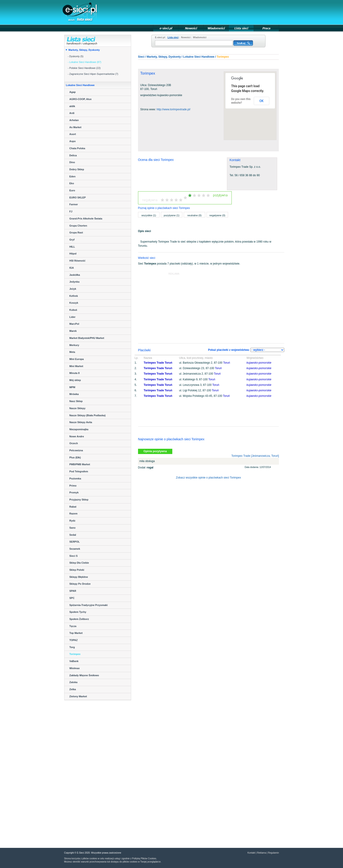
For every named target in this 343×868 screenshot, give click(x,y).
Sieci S (74, 556)
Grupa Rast (76, 233)
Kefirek (74, 296)
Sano (73, 528)
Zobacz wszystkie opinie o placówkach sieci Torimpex (209, 478)
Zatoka (73, 682)
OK (262, 101)
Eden (73, 176)
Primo (73, 486)
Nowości (186, 37)
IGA (72, 268)
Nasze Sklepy (77, 408)
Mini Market (76, 366)
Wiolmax (75, 668)
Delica (73, 155)
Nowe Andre (77, 436)
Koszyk (74, 303)
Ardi (72, 113)
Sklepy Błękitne (79, 577)
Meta (72, 352)
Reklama (262, 853)
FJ (71, 211)
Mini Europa (77, 359)
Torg (72, 647)
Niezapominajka (79, 429)
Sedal (73, 535)
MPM (72, 387)
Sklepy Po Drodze (80, 584)
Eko (72, 183)
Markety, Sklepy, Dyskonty (84, 50)
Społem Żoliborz (79, 619)
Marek (73, 331)
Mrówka (74, 394)
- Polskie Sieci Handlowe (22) (84, 68)
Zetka (73, 689)
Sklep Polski (77, 570)
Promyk (74, 492)
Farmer (74, 204)
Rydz (72, 521)
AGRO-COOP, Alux (81, 99)
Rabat (73, 507)
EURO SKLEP (78, 197)
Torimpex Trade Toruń (158, 363)
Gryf (72, 240)
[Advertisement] (196, 12)
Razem (73, 514)
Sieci (141, 57)
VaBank (74, 661)
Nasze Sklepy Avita (81, 422)
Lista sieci (173, 37)
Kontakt (251, 853)
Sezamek (75, 549)
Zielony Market (78, 696)
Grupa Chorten (78, 226)
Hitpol (73, 254)
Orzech (74, 443)
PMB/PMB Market (80, 464)
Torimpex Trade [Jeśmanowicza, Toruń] (255, 456)
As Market (76, 127)
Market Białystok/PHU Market (87, 338)
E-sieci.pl (160, 37)
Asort (73, 134)
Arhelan (74, 120)
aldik (72, 106)
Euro (72, 190)
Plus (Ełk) (75, 457)
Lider (73, 317)
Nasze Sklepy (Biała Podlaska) (88, 415)
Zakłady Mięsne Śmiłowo (84, 675)
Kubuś (73, 310)
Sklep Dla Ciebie (79, 563)
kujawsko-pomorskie (259, 363)
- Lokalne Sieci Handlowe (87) (85, 62)
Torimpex (75, 654)
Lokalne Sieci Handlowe (199, 57)
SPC (72, 598)
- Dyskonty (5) (76, 56)
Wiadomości (200, 37)
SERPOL (75, 542)
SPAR (73, 591)
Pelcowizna (76, 450)
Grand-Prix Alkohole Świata (86, 219)
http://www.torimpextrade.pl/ (173, 109)
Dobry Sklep (77, 169)
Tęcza (73, 626)
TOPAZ (74, 640)
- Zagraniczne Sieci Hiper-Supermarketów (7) (93, 74)
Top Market (76, 633)
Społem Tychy (78, 612)
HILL (72, 247)
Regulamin (274, 853)
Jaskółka (75, 275)
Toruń (226, 363)
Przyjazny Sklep (79, 500)
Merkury (74, 345)
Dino (72, 162)
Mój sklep (75, 380)
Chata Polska (77, 148)
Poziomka (75, 479)
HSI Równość (77, 261)
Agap (73, 92)
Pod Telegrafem (79, 471)
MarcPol (74, 324)
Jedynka (74, 282)
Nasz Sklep (76, 401)
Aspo (73, 141)
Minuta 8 (75, 373)
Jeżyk (73, 289)
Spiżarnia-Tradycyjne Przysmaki (89, 605)
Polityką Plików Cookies (144, 859)
